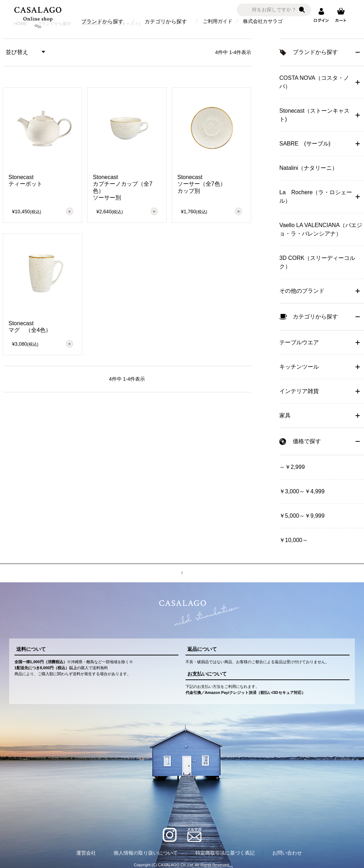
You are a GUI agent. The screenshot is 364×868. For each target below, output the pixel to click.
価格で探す (307, 441)
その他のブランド (302, 291)
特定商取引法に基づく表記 (225, 853)
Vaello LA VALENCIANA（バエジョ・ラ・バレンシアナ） (321, 229)
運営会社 (86, 853)
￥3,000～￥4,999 (302, 491)
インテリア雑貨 (299, 391)
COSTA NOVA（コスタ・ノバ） (314, 82)
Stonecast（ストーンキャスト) (314, 115)
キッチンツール (299, 367)
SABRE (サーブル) (305, 144)
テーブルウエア (299, 342)
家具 (285, 415)
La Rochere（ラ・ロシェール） (316, 197)
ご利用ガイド (218, 21)
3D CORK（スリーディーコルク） (317, 262)
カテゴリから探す (166, 21)
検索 (302, 10)
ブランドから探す (102, 21)
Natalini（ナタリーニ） (308, 168)
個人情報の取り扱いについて (146, 853)
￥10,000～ (294, 540)
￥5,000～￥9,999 (302, 516)
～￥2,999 (292, 467)
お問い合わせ (287, 853)
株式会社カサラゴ (263, 21)
